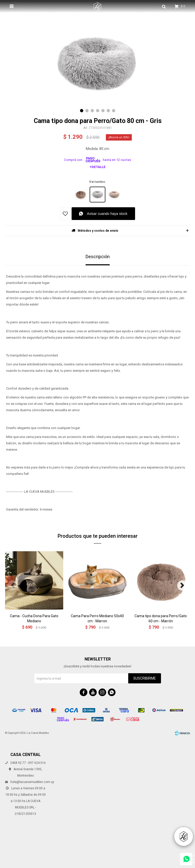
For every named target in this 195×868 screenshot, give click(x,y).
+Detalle (98, 167)
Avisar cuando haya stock (107, 214)
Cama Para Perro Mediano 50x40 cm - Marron (97, 618)
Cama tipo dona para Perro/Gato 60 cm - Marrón (161, 618)
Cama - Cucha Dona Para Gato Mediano (34, 618)
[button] (82, 111)
